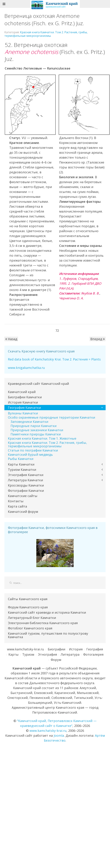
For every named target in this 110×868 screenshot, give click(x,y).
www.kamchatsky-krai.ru (26, 649)
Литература (70, 654)
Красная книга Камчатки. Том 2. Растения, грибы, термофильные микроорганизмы (46, 34)
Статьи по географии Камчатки (33, 450)
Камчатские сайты (23, 496)
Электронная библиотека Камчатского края (43, 623)
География (95, 649)
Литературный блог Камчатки (32, 618)
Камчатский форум (23, 512)
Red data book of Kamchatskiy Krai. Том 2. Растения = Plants (54, 359)
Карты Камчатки (21, 464)
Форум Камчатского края (28, 607)
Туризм (28, 654)
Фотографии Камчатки (26, 491)
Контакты (16, 501)
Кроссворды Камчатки (26, 485)
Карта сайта (17, 506)
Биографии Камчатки (25, 397)
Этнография (47, 654)
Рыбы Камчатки (21, 459)
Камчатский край (22, 392)
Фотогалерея (93, 654)
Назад (11, 339)
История (76, 649)
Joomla (59, 735)
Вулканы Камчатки (23, 413)
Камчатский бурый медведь (30, 454)
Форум (56, 660)
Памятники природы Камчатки (36, 434)
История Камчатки (23, 402)
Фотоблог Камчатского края (30, 628)
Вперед (98, 339)
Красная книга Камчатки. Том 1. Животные (42, 438)
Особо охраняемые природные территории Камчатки (51, 417)
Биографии (56, 649)
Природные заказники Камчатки (37, 430)
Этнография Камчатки (26, 475)
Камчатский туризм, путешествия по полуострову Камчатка (48, 635)
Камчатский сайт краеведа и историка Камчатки (47, 612)
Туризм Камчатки (22, 470)
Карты (14, 654)
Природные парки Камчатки (34, 426)
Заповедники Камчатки (29, 422)
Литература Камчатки (25, 480)
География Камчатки (24, 408)
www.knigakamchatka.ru (26, 368)
